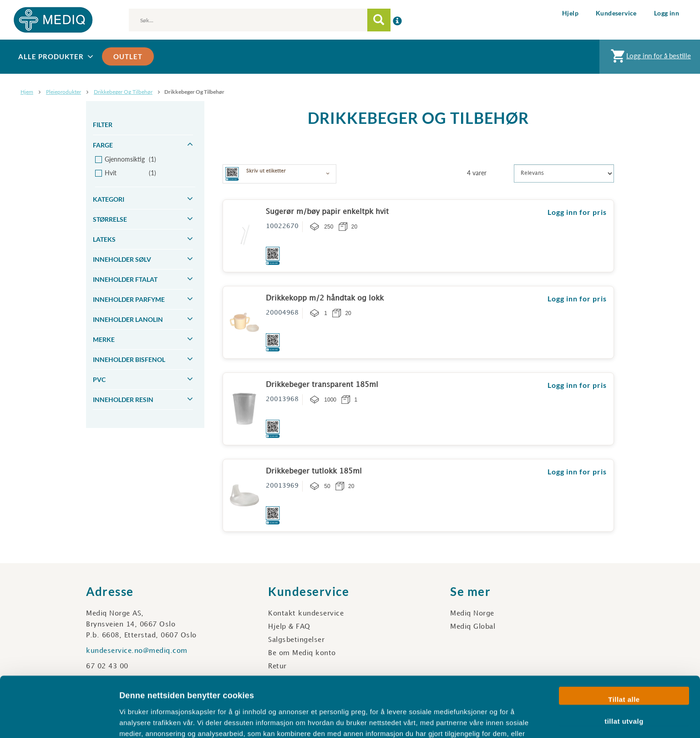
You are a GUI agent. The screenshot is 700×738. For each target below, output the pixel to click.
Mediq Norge (472, 614)
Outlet (128, 56)
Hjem (27, 92)
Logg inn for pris (577, 212)
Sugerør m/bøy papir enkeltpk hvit (327, 212)
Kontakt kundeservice (306, 614)
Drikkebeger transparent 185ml (322, 385)
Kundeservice (616, 13)
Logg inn (667, 13)
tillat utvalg (624, 667)
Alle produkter (57, 57)
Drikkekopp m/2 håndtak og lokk (325, 298)
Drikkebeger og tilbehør (123, 92)
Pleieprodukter (63, 92)
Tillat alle (624, 646)
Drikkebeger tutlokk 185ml (314, 471)
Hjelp (570, 13)
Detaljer (485, 720)
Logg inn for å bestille (650, 58)
